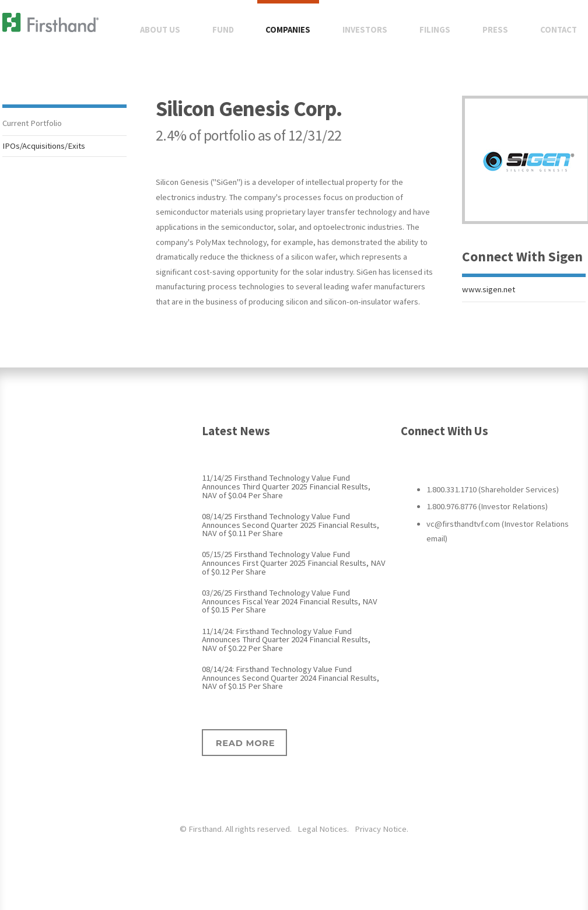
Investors (365, 30)
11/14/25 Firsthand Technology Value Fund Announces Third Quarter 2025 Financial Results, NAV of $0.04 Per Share (286, 486)
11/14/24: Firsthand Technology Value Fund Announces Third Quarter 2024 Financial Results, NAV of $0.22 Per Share (286, 640)
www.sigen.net (489, 289)
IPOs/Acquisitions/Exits (44, 146)
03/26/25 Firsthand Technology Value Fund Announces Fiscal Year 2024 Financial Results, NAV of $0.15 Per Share (290, 601)
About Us (160, 30)
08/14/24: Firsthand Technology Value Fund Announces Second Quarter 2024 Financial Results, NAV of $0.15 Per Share (290, 678)
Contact (559, 30)
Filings (435, 30)
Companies (288, 30)
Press (495, 30)
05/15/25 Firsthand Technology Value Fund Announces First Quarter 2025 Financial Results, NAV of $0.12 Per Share (294, 563)
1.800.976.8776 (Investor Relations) (487, 506)
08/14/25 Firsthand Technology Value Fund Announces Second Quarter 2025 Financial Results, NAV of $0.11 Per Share (290, 525)
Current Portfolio (32, 123)
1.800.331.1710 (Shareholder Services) (493, 489)
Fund (223, 30)
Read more (246, 743)
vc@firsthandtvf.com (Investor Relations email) (498, 531)
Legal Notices (322, 829)
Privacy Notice (381, 829)
